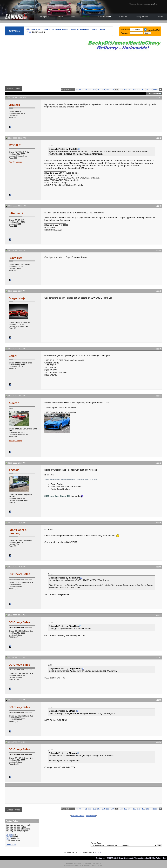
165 (134, 90)
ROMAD (14, 470)
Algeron (14, 403)
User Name (125, 30)
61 (86, 90)
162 (121, 90)
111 (90, 90)
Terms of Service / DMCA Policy (148, 858)
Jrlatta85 (14, 105)
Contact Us (100, 858)
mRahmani (16, 213)
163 (125, 90)
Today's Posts (142, 17)
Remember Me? (152, 30)
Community (105, 17)
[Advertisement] (44, 61)
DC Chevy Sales (19, 574)
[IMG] (8, 839)
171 (139, 90)
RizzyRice (15, 258)
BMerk (13, 356)
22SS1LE (15, 145)
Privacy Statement (125, 858)
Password (125, 33)
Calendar (123, 17)
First (78, 90)
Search (160, 17)
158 (103, 90)
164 (130, 90)
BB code (9, 835)
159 (108, 90)
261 (148, 90)
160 (112, 90)
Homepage (44, 17)
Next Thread (91, 816)
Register (86, 17)
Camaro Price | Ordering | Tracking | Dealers (87, 29)
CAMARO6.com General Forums (55, 29)
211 (143, 90)
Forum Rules (11, 845)
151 (94, 90)
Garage (60, 17)
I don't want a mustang (18, 532)
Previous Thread (78, 816)
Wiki (73, 17)
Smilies (9, 837)
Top (164, 858)
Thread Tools (153, 94)
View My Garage (15, 162)
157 (99, 90)
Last (156, 90)
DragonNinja (17, 298)
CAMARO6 (34, 29)
